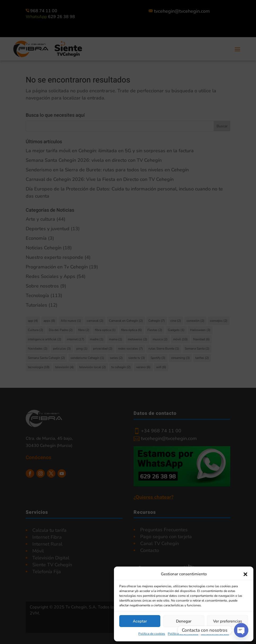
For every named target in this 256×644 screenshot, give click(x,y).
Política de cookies (152, 634)
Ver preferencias (228, 621)
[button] (245, 574)
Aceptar (140, 621)
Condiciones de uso (215, 634)
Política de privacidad (183, 634)
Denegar (184, 621)
